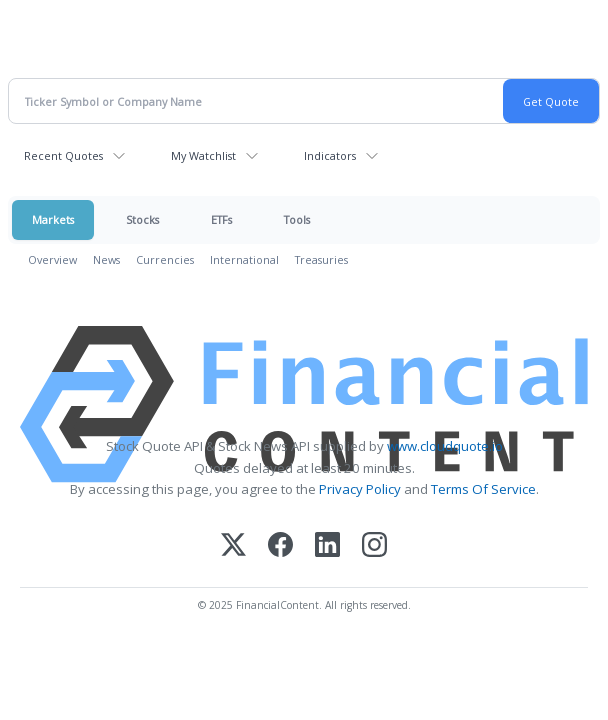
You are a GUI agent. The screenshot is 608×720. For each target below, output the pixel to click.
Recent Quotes (63, 155)
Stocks (142, 219)
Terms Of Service (483, 489)
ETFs (221, 219)
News (106, 259)
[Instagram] (374, 546)
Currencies (165, 259)
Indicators (330, 155)
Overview (52, 259)
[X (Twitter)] (233, 546)
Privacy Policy (360, 489)
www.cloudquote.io (445, 446)
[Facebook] (280, 546)
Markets (53, 219)
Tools (297, 219)
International (244, 259)
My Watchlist (203, 155)
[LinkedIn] (327, 546)
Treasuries (321, 259)
